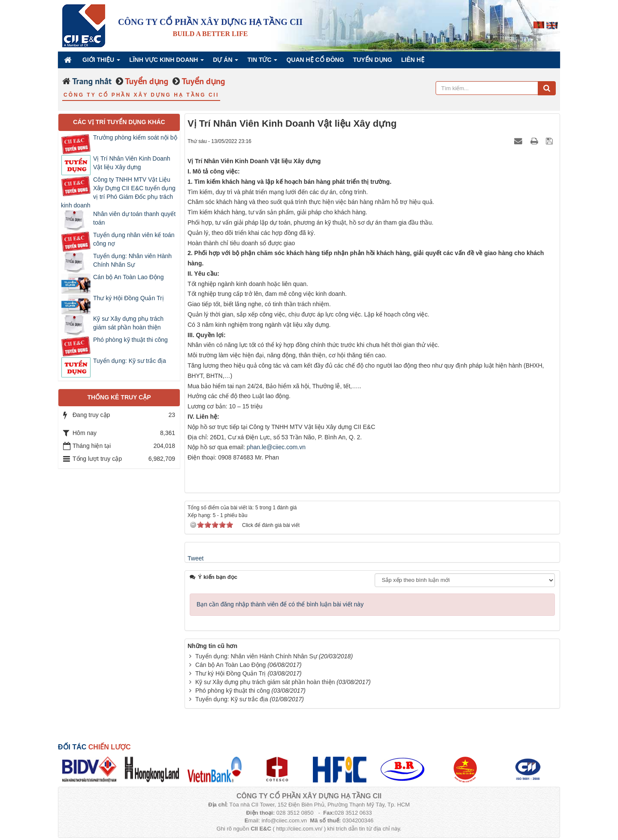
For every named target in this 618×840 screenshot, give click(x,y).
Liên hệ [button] (413, 60)
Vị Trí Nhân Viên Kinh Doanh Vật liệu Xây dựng (132, 163)
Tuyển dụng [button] (373, 60)
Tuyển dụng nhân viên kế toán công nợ (134, 239)
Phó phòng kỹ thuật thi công (233, 691)
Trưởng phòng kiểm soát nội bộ (135, 137)
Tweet (195, 558)
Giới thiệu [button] (101, 62)
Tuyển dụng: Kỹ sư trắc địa (232, 699)
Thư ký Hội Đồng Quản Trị (231, 673)
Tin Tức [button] (262, 62)
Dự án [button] (226, 62)
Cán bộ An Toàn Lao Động (230, 665)
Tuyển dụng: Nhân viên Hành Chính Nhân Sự (256, 656)
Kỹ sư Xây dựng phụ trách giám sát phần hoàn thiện (265, 682)
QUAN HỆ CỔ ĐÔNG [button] (315, 60)
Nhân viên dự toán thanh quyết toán (134, 218)
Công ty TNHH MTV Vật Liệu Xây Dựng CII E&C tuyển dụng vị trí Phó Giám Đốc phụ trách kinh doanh (118, 192)
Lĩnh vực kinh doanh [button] (167, 62)
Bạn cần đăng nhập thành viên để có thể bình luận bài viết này (280, 604)
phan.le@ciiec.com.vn (276, 447)
